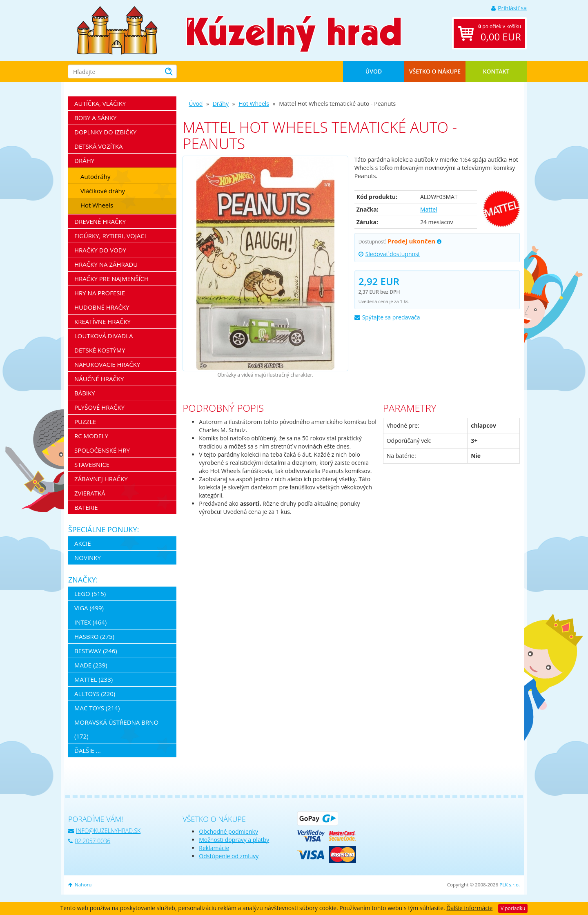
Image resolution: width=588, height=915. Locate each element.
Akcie (83, 543)
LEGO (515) (90, 594)
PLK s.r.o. (510, 885)
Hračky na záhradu (106, 264)
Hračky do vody (100, 250)
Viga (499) (89, 608)
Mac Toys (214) (97, 708)
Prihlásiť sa (509, 8)
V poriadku (513, 908)
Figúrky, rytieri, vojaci (110, 236)
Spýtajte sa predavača (387, 317)
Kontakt (496, 71)
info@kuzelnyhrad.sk (104, 831)
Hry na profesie (100, 293)
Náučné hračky (99, 379)
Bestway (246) (96, 651)
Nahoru (80, 885)
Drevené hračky (100, 221)
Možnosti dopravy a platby (234, 840)
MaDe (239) (91, 665)
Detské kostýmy (100, 350)
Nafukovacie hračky (107, 364)
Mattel (429, 209)
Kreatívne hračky (102, 321)
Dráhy (221, 104)
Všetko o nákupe (435, 71)
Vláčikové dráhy (103, 191)
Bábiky (85, 393)
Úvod (374, 71)
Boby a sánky (95, 118)
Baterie (86, 507)
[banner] (117, 30)
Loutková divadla (104, 336)
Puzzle (85, 422)
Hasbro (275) (94, 636)
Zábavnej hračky (101, 479)
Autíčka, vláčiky (100, 103)
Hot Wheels (254, 104)
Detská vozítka (99, 146)
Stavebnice (92, 464)
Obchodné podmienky (228, 831)
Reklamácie (214, 848)
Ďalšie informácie (469, 908)
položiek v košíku (500, 33)
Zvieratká (90, 493)
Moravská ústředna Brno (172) (116, 729)
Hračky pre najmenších (111, 279)
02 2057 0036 (89, 841)
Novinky (88, 558)
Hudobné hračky (102, 307)
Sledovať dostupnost (389, 254)
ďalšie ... (88, 750)
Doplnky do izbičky (105, 132)
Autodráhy (95, 176)
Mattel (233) (94, 679)
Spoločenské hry (102, 450)
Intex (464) (90, 622)
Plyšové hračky (99, 407)
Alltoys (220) (95, 694)
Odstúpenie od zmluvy (229, 856)
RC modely (91, 436)
